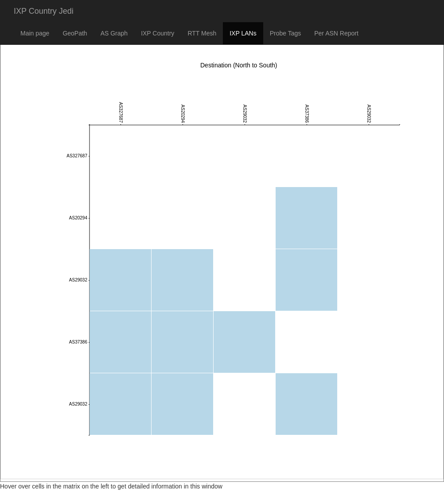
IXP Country (158, 33)
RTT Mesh (202, 33)
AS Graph (114, 33)
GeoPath (75, 33)
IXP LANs (243, 33)
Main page (35, 33)
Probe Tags (286, 33)
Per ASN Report (336, 33)
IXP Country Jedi (44, 11)
